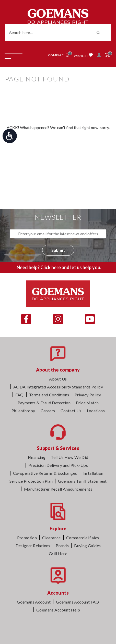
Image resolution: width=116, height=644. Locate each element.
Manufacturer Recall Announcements (58, 489)
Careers (48, 411)
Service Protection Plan (31, 481)
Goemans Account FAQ (78, 602)
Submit (58, 250)
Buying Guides (87, 546)
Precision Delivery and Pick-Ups (58, 465)
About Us (58, 379)
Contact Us (71, 411)
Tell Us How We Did (69, 457)
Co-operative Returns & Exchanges (45, 473)
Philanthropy (23, 411)
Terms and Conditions (49, 395)
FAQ (20, 395)
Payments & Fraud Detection (44, 403)
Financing (37, 457)
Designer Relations (33, 546)
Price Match (87, 403)
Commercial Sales (83, 538)
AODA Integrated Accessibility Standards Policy (58, 387)
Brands (62, 546)
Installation (93, 473)
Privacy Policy (88, 395)
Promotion (27, 538)
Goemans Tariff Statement (82, 481)
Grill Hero (58, 553)
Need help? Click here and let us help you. (59, 267)
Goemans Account (34, 602)
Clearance (51, 538)
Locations (96, 411)
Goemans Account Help (58, 610)
